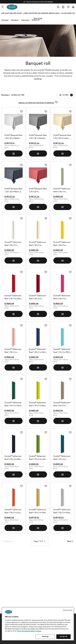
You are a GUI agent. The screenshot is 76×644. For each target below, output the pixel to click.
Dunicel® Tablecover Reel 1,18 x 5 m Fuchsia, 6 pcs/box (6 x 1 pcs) (62, 297)
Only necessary (68, 610)
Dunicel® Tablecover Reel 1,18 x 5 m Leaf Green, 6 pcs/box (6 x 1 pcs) (38, 458)
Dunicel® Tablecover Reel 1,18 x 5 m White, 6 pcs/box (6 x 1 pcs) (13, 244)
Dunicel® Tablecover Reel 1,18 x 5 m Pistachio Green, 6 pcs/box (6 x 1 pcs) (62, 190)
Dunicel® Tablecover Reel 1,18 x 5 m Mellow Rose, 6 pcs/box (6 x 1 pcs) (13, 351)
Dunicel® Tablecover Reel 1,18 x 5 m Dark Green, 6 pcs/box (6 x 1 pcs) (13, 404)
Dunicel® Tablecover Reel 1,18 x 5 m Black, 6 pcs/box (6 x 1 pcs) (13, 458)
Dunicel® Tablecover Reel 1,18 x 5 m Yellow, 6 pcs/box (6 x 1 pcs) (62, 244)
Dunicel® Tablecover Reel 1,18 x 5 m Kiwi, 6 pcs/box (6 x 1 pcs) (38, 404)
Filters (8, 89)
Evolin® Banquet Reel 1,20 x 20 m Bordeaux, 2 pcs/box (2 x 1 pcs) (38, 190)
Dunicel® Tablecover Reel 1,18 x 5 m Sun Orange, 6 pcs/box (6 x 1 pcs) (13, 511)
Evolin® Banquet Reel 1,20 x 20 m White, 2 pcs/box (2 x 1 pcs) (13, 137)
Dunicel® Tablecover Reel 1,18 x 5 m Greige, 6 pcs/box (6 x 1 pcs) (62, 404)
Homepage (5, 20)
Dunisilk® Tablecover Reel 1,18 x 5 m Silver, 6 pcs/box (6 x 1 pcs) (62, 511)
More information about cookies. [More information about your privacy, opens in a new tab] (29, 631)
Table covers (25, 20)
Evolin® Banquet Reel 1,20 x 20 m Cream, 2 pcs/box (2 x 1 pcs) (62, 137)
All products (15, 20)
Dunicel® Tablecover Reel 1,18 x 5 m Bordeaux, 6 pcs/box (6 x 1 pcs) (38, 297)
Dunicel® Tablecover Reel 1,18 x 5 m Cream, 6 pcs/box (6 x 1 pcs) (38, 244)
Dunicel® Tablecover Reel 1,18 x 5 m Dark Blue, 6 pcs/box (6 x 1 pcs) (38, 351)
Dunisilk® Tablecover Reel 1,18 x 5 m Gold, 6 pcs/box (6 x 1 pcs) (38, 511)
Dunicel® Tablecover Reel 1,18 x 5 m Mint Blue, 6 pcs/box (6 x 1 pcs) (62, 351)
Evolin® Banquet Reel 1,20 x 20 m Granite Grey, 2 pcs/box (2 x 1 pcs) (38, 137)
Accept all (64, 637)
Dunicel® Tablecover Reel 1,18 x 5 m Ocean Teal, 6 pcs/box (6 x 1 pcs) (62, 458)
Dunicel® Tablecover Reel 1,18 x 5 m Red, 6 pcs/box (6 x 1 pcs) (13, 297)
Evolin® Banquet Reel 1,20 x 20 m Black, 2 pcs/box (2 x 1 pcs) (13, 190)
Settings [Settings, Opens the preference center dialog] (45, 637)
